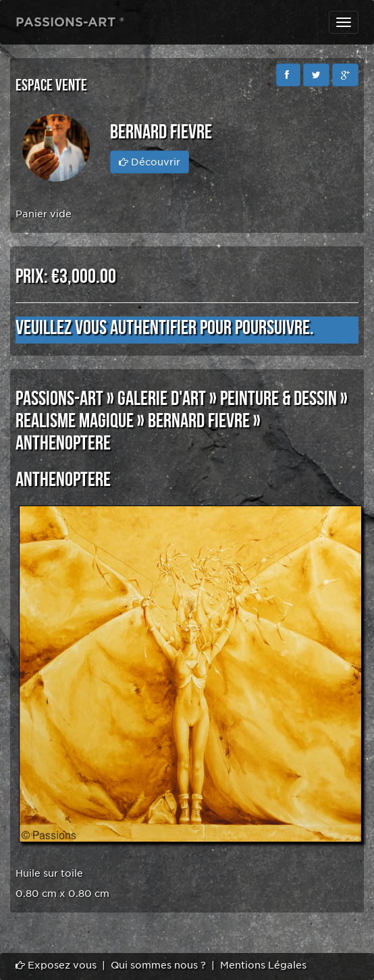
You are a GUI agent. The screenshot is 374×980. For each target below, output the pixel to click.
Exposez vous (56, 965)
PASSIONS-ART (59, 399)
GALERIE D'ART (162, 399)
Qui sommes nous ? (158, 965)
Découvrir (150, 162)
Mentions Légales (263, 965)
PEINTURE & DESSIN (278, 399)
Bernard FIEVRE (199, 421)
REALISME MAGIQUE (75, 421)
